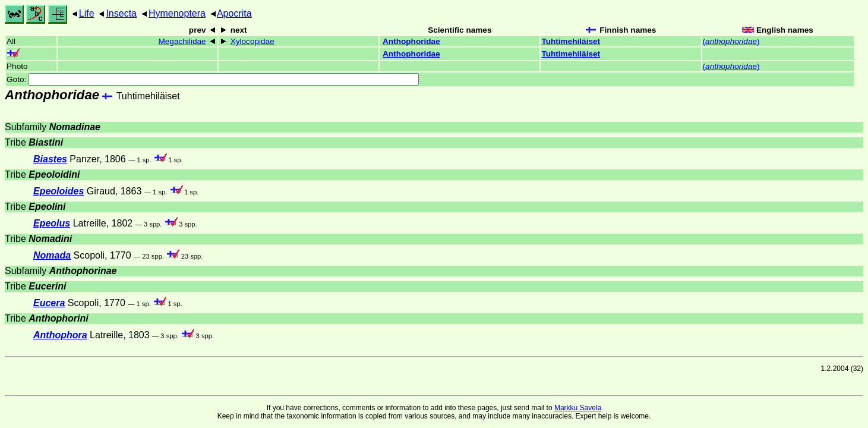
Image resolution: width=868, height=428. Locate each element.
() (731, 41)
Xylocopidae (252, 41)
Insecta (121, 13)
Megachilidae (182, 41)
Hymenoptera (177, 13)
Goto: (213, 79)
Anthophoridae (411, 41)
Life (87, 13)
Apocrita (234, 13)
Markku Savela (578, 408)
